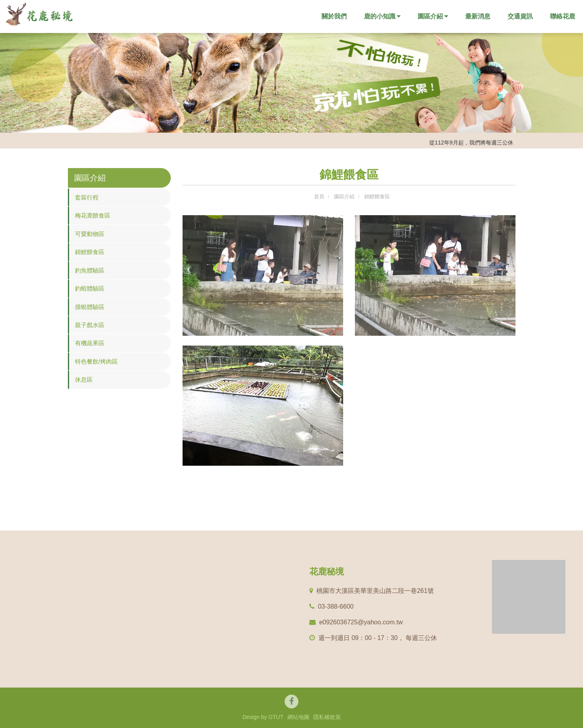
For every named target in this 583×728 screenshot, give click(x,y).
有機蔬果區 (90, 343)
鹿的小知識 (382, 16)
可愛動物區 (90, 234)
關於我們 (334, 16)
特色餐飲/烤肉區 (96, 361)
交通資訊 (520, 16)
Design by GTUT (263, 717)
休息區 (84, 380)
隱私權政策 (327, 717)
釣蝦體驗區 (90, 288)
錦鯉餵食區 (90, 252)
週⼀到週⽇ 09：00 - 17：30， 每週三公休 (373, 638)
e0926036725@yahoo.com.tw (356, 622)
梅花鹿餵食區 (93, 215)
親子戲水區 (90, 325)
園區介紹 (433, 16)
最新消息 (478, 16)
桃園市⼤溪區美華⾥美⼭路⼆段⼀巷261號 (372, 591)
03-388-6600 (332, 606)
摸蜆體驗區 (90, 307)
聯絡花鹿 (563, 16)
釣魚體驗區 (90, 270)
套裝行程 (87, 197)
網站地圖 (298, 717)
